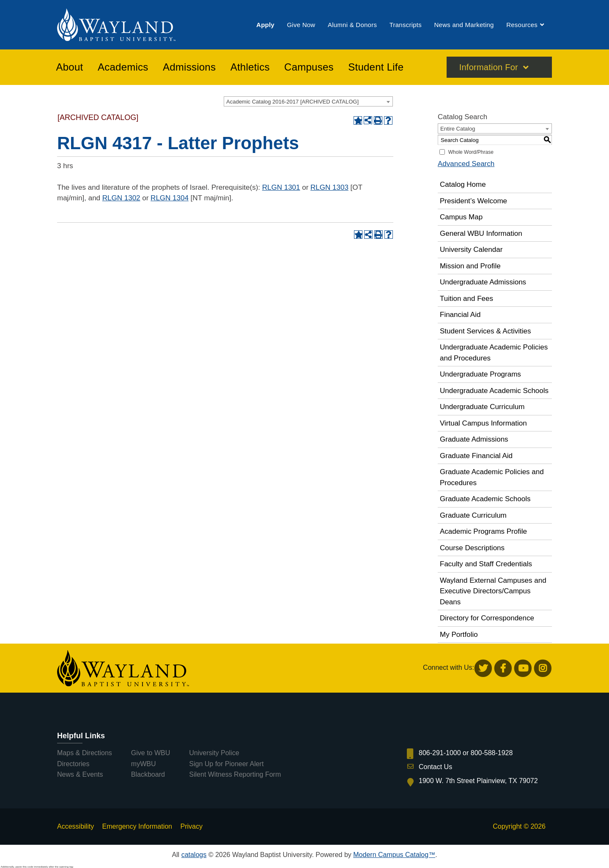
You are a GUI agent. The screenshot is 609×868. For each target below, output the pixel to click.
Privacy (191, 826)
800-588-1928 (492, 753)
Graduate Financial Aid (476, 456)
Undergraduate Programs (480, 374)
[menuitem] (265, 25)
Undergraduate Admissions (483, 282)
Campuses (309, 67)
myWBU (144, 764)
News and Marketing (464, 25)
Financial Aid (460, 315)
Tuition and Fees (466, 299)
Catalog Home (463, 184)
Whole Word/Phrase (471, 152)
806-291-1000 (440, 753)
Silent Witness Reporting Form (235, 774)
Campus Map (461, 217)
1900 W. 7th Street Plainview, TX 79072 (478, 781)
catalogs (194, 855)
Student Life (376, 67)
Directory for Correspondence (487, 618)
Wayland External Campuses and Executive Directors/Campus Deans (493, 591)
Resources (522, 25)
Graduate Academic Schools (485, 499)
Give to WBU (151, 753)
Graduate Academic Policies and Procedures (492, 477)
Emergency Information (137, 826)
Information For (489, 67)
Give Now (301, 25)
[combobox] (308, 101)
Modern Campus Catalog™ (394, 855)
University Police (214, 753)
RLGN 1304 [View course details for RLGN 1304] (170, 198)
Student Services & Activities (485, 331)
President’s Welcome (473, 201)
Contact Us (435, 767)
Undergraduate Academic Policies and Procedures (494, 353)
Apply (265, 25)
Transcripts (406, 25)
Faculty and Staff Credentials (486, 564)
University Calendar (471, 250)
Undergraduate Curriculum (482, 407)
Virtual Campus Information (483, 423)
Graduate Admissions (474, 439)
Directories (73, 764)
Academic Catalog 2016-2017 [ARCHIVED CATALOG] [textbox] (292, 102)
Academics (123, 67)
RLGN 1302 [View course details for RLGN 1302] (121, 198)
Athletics (250, 67)
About (70, 67)
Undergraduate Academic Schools (494, 391)
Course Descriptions (472, 548)
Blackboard (148, 774)
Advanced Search (466, 164)
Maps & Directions (85, 753)
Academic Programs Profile (483, 531)
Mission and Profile (470, 266)
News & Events (80, 774)
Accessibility (75, 826)
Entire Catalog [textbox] (458, 129)
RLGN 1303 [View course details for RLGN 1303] (329, 187)
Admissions (189, 67)
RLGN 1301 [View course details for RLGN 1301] (281, 187)
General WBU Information (481, 233)
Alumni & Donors (352, 25)
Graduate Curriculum (473, 515)
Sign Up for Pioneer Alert (226, 764)
